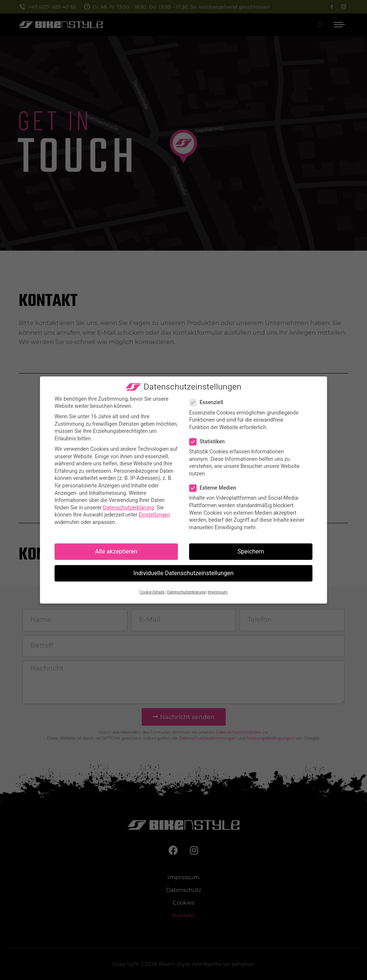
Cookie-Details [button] (152, 592)
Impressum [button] (218, 592)
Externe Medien (215, 488)
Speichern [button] (251, 551)
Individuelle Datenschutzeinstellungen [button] (183, 573)
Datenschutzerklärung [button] (186, 592)
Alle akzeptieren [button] (116, 551)
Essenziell (209, 402)
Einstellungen (154, 515)
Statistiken (209, 442)
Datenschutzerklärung (129, 508)
